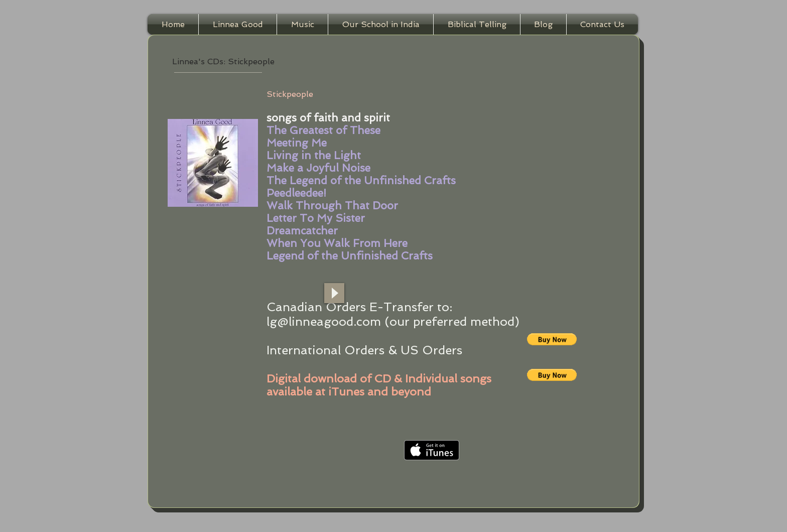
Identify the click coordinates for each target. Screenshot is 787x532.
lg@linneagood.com (324, 321)
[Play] (334, 293)
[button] (552, 339)
